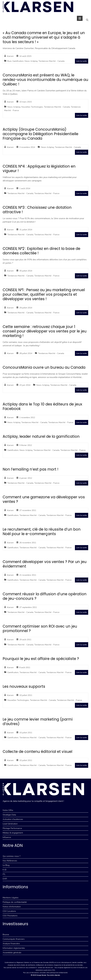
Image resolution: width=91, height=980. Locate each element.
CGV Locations (9, 911)
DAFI (5, 879)
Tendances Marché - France (47, 193)
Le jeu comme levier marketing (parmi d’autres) (38, 722)
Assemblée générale (12, 953)
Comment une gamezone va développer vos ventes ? (44, 499)
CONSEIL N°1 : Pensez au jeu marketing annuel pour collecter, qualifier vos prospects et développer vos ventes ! (44, 294)
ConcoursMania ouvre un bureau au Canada (44, 367)
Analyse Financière (11, 944)
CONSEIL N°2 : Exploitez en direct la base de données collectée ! (41, 251)
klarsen (10, 56)
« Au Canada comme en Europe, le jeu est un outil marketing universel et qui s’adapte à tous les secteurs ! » (44, 37)
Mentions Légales (11, 898)
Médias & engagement (13, 833)
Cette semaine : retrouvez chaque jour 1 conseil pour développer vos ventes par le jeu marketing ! (45, 331)
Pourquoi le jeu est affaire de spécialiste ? (41, 659)
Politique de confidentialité (15, 902)
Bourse (6, 935)
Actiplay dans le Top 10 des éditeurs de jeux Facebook (42, 406)
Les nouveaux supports (24, 686)
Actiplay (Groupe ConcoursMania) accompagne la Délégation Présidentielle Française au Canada (40, 134)
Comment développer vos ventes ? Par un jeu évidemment (45, 564)
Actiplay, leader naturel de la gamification (41, 436)
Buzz (9, 61)
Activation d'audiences (13, 819)
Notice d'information (12, 907)
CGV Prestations (10, 916)
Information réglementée (14, 948)
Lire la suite (82, 61)
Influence (7, 837)
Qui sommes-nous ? (11, 856)
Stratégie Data (9, 815)
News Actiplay (31, 61)
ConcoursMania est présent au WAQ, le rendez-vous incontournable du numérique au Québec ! (45, 80)
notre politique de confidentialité (57, 973)
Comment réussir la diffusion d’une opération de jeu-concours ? (45, 596)
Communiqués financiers (14, 939)
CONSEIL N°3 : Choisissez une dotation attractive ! (37, 210)
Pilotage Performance (12, 828)
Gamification (18, 61)
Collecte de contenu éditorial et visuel (37, 752)
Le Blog (6, 865)
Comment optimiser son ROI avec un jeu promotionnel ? (40, 629)
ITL (4, 874)
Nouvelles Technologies (32, 107)
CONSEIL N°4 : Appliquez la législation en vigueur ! (39, 169)
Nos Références (10, 861)
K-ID (5, 870)
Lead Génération (10, 824)
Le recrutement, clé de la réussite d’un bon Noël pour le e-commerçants (42, 532)
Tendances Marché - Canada (51, 61)
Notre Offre (8, 810)
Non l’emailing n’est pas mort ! (30, 469)
